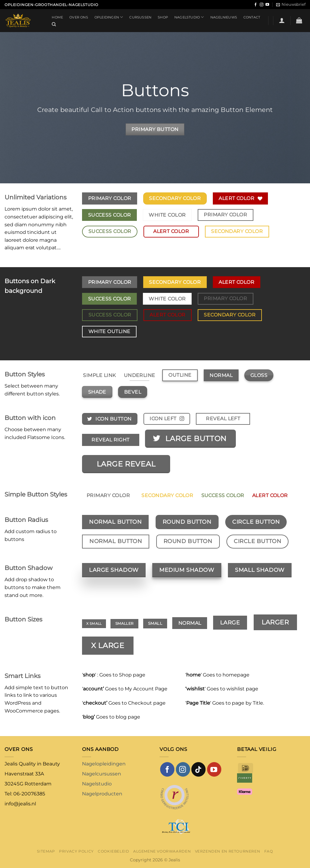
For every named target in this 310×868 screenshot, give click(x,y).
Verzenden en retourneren (228, 851)
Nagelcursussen (102, 774)
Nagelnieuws (224, 17)
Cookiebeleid (113, 851)
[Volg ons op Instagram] (262, 5)
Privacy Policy (76, 851)
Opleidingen (109, 17)
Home (57, 17)
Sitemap (46, 851)
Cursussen (140, 17)
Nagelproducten (102, 794)
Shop (163, 17)
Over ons (79, 17)
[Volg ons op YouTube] (267, 5)
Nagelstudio (189, 17)
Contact (252, 17)
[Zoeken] (54, 24)
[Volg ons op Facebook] (256, 5)
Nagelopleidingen (104, 764)
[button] (291, 5)
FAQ (269, 851)
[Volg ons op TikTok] (198, 769)
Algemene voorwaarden (162, 851)
